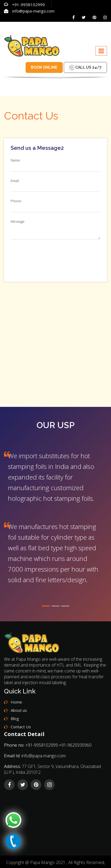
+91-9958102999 (28, 5)
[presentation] (51, 258)
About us (19, 710)
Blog (15, 718)
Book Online (44, 67)
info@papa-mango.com (33, 11)
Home (16, 702)
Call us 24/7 (85, 68)
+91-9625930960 (75, 745)
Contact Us (21, 727)
